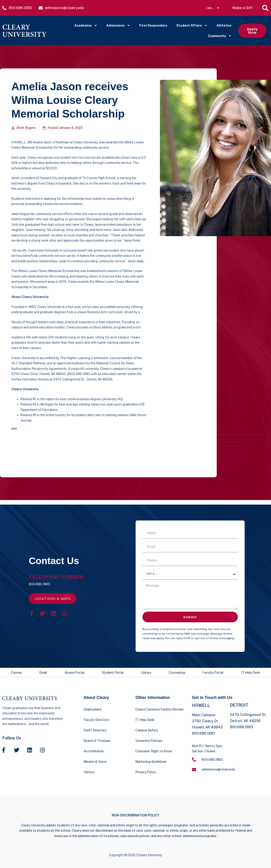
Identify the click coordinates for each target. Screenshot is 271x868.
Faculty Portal (213, 673)
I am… (213, 8)
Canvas (16, 673)
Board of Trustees (97, 741)
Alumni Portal (75, 673)
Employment (93, 709)
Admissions (118, 25)
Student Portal (113, 673)
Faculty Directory (96, 720)
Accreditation (94, 751)
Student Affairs (192, 25)
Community (220, 36)
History (89, 772)
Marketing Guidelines (151, 762)
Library (146, 673)
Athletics (224, 25)
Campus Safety (147, 730)
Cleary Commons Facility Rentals (160, 709)
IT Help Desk (251, 673)
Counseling (177, 673)
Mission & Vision (95, 762)
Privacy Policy (146, 772)
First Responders (153, 25)
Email (43, 673)
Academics (86, 25)
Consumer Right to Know (154, 751)
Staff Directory (95, 730)
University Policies (149, 741)
